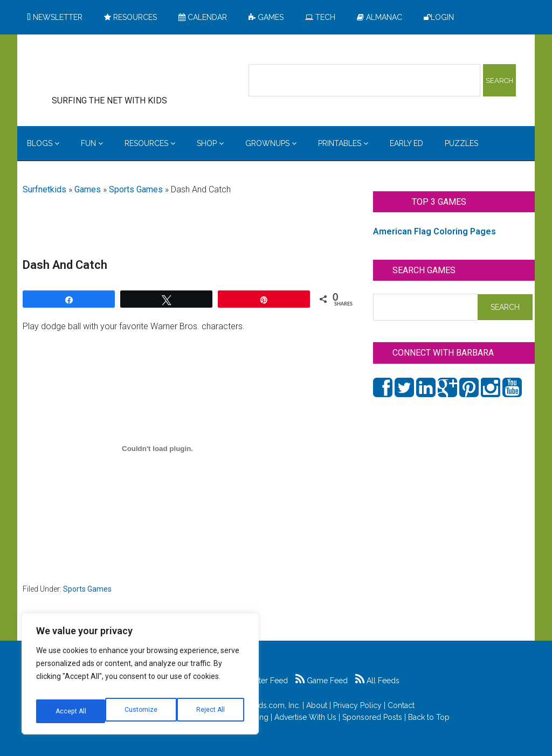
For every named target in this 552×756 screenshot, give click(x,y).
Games (88, 189)
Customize (71, 711)
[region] (140, 678)
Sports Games (136, 189)
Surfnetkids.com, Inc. (264, 705)
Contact (401, 705)
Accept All (211, 711)
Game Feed (322, 681)
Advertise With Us (305, 717)
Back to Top (429, 717)
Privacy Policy (357, 705)
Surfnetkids (44, 189)
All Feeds (377, 681)
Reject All (142, 711)
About (317, 705)
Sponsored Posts (372, 717)
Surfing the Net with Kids (126, 70)
